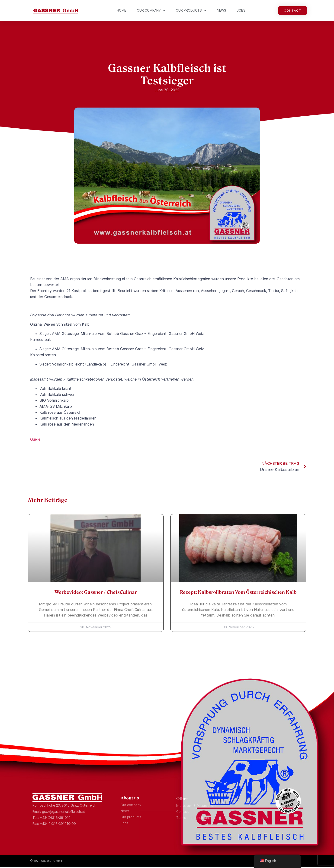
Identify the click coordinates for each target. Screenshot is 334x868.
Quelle (35, 441)
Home (121, 10)
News (222, 10)
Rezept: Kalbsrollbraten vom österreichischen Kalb (238, 594)
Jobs (241, 10)
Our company (151, 10)
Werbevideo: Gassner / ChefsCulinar (96, 594)
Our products (191, 10)
